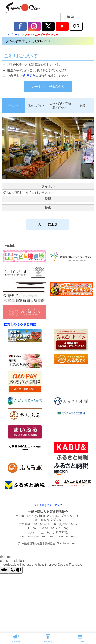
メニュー (80, 642)
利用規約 (30, 76)
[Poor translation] (16, 570)
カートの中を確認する (48, 86)
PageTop (48, 642)
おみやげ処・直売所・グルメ (60, 106)
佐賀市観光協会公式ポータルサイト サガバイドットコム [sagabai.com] (22, 8)
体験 (83, 106)
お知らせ (16, 642)
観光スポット (36, 106)
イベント (13, 106)
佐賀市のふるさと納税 (20, 324)
